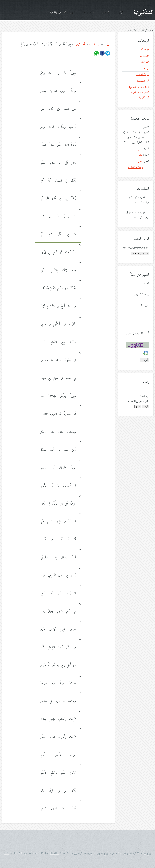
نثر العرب (145, 68)
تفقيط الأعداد (143, 75)
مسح (138, 406)
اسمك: (146, 283)
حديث (139, 161)
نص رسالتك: (143, 305)
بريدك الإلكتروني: (141, 295)
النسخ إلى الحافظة (140, 254)
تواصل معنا (88, 13)
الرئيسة (120, 13)
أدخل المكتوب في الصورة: (137, 334)
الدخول (105, 13)
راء (140, 155)
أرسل (145, 406)
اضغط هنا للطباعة (136, 168)
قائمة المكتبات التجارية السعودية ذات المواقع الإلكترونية (139, 92)
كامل (140, 149)
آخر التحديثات (143, 81)
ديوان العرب (95, 44)
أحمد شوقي (80, 44)
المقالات (145, 62)
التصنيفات (144, 56)
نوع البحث (144, 396)
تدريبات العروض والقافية (63, 13)
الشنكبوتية (143, 13)
